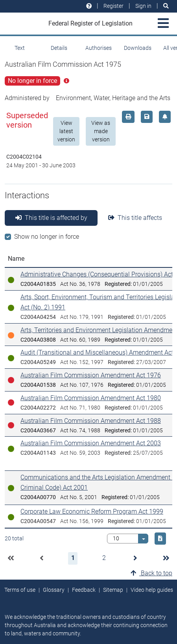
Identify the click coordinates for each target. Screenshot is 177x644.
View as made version (101, 131)
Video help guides (152, 590)
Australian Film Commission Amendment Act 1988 (91, 421)
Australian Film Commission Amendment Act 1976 (91, 375)
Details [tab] (59, 48)
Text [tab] (20, 48)
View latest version (66, 131)
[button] (11, 558)
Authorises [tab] (99, 48)
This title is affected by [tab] (51, 218)
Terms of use (20, 590)
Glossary (54, 590)
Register (113, 6)
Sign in (143, 6)
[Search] (166, 6)
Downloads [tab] (138, 48)
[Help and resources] (89, 6)
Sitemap (113, 590)
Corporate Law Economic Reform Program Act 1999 (92, 511)
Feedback (84, 590)
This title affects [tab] (135, 218)
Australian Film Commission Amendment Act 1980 (91, 398)
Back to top (151, 573)
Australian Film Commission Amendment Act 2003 (91, 443)
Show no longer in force (47, 237)
